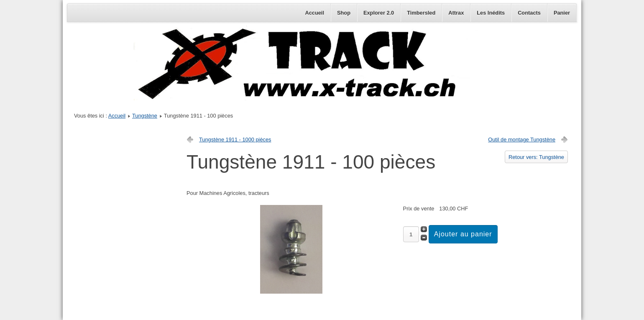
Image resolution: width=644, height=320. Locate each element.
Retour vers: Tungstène (536, 157)
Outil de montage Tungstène (522, 140)
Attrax (456, 13)
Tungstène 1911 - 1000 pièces (235, 140)
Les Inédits (491, 13)
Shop (344, 13)
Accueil (314, 13)
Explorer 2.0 (379, 13)
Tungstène (145, 116)
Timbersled (421, 13)
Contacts (529, 13)
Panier (562, 13)
